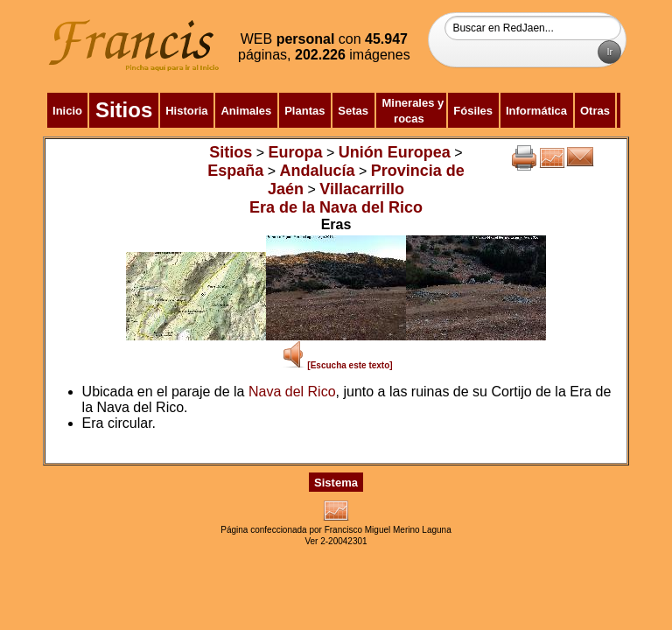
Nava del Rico (292, 392)
